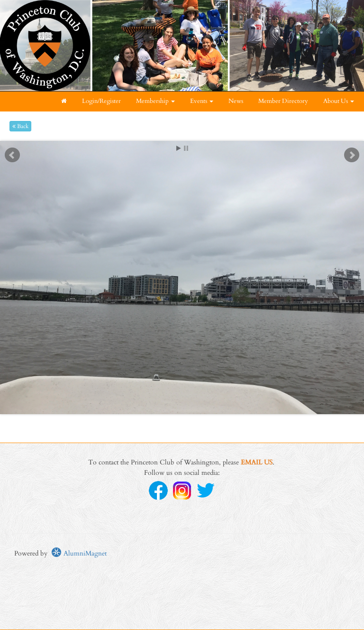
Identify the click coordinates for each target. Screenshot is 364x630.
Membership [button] (155, 101)
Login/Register (101, 101)
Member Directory (283, 101)
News (236, 101)
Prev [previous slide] (12, 155)
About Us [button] (339, 101)
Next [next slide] (352, 155)
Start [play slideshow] (179, 148)
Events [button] (202, 101)
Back (20, 126)
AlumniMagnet (79, 553)
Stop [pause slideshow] (186, 148)
